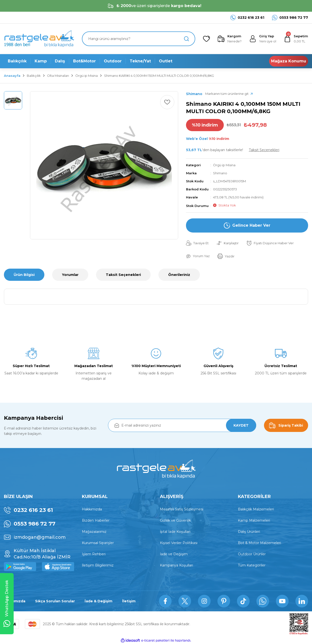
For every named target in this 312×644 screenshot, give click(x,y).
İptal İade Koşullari (175, 532)
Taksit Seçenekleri (123, 275)
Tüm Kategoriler (252, 565)
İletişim (129, 601)
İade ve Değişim (174, 554)
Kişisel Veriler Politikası (179, 543)
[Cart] (296, 39)
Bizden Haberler (96, 520)
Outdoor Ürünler (252, 554)
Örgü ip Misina (224, 165)
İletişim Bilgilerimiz (98, 565)
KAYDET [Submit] (241, 425)
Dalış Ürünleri (249, 532)
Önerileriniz (179, 275)
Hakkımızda (92, 509)
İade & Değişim (98, 601)
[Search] (139, 39)
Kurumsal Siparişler (98, 543)
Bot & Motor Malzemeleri (259, 543)
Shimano (220, 173)
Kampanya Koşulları (176, 565)
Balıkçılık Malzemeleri (256, 509)
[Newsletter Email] (182, 425)
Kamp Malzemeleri (254, 520)
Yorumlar (70, 275)
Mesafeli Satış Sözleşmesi (182, 509)
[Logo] (39, 39)
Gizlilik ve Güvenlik (175, 520)
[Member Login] (263, 39)
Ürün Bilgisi (24, 275)
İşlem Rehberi (94, 554)
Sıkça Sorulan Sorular (55, 601)
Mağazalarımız (94, 532)
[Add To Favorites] (167, 102)
